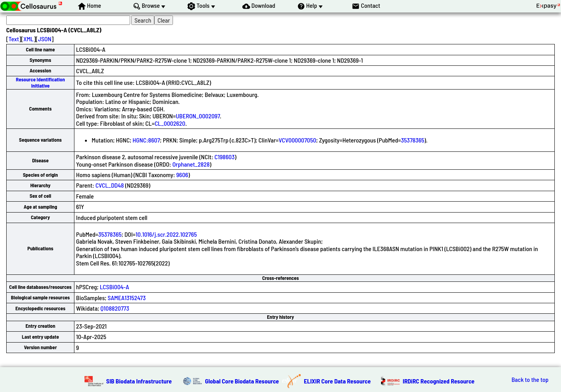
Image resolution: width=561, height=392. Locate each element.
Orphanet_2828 (191, 164)
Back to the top (530, 380)
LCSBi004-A (114, 287)
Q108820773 (115, 308)
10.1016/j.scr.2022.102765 (166, 234)
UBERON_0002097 (198, 116)
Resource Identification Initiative (41, 82)
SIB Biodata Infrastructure (139, 381)
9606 (182, 175)
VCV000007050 (297, 140)
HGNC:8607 (146, 140)
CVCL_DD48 (110, 185)
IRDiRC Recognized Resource (439, 381)
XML (28, 39)
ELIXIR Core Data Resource (337, 381)
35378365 (413, 140)
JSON (45, 39)
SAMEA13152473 (127, 298)
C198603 (224, 157)
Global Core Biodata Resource (242, 381)
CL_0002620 (170, 123)
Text (14, 39)
